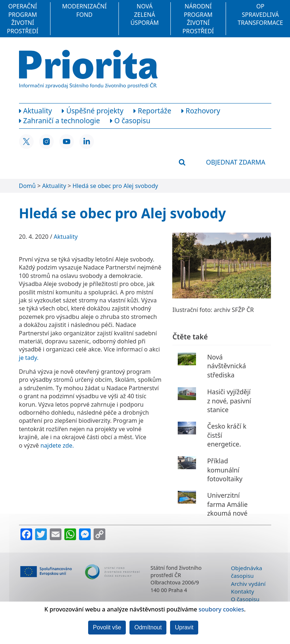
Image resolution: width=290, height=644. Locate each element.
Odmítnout (148, 627)
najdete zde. (57, 445)
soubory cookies (221, 609)
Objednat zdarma (236, 162)
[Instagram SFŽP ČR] (46, 142)
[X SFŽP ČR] (26, 142)
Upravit (184, 627)
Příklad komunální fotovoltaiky (225, 470)
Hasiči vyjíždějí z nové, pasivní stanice (229, 401)
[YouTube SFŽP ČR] (67, 142)
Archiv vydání (248, 584)
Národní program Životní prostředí (198, 18)
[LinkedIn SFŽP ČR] (87, 142)
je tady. (29, 358)
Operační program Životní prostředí (23, 18)
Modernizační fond (84, 10)
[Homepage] (88, 69)
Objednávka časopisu (247, 572)
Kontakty (243, 591)
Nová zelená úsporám (145, 14)
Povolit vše (107, 627)
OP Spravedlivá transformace (260, 14)
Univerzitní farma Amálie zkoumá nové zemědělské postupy (227, 513)
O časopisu (245, 599)
